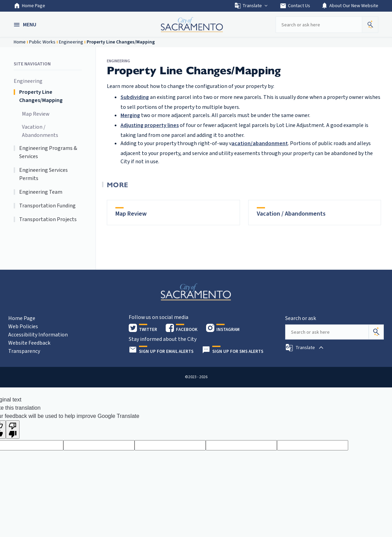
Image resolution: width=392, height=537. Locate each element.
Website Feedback (29, 343)
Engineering (71, 42)
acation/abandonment (260, 143)
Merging (130, 115)
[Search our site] (319, 25)
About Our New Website (350, 6)
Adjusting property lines (150, 125)
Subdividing (135, 97)
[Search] (376, 332)
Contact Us (295, 6)
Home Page (29, 6)
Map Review (36, 114)
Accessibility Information (38, 335)
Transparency (24, 351)
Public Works (42, 42)
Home (20, 42)
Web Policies (23, 327)
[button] (26, 25)
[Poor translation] (13, 430)
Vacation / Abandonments (40, 131)
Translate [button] (251, 6)
